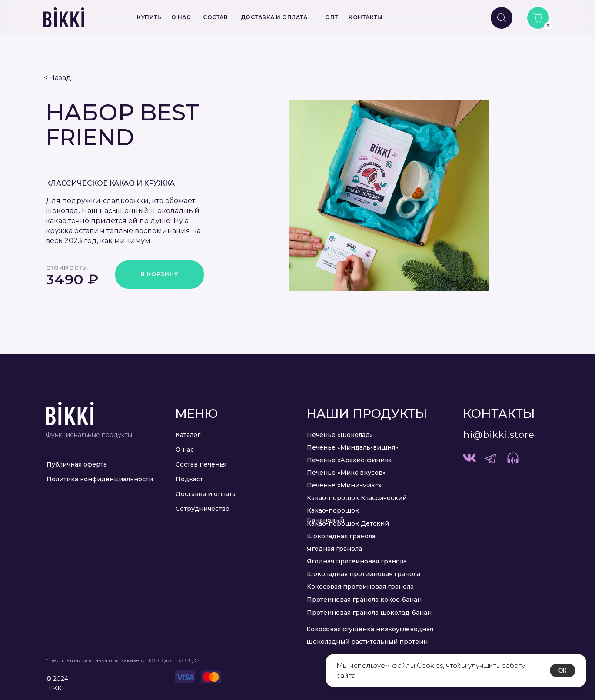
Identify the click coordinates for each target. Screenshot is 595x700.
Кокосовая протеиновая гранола (360, 587)
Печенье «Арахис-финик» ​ (350, 460)
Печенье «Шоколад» (340, 435)
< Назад (57, 78)
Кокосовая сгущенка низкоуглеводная (370, 629)
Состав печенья (201, 464)
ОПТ (332, 17)
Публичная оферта (77, 464)
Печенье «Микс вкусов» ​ (347, 473)
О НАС (181, 17)
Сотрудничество (203, 509)
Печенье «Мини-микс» (344, 485)
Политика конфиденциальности (100, 479)
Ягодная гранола (334, 549)
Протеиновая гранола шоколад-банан (369, 613)
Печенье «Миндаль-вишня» (352, 447)
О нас (185, 450)
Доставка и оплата (206, 494)
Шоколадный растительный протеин (367, 642)
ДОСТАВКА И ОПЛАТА (274, 17)
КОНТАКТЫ (366, 17)
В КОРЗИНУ (160, 274)
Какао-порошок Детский (348, 523)
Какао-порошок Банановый (333, 515)
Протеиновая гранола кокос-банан (364, 600)
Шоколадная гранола (341, 536)
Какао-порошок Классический (357, 498)
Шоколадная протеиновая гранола (364, 574)
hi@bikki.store (499, 435)
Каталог (188, 435)
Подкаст (189, 479)
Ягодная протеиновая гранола (357, 561)
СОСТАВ (215, 17)
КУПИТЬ (149, 17)
